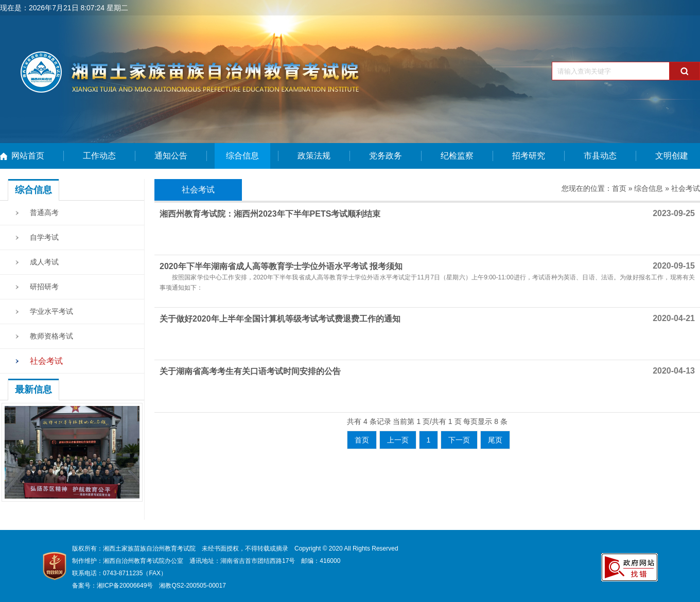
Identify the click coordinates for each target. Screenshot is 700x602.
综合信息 (242, 156)
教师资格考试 (51, 336)
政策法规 (314, 156)
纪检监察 (457, 156)
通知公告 (171, 156)
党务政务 (386, 156)
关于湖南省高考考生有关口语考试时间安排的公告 (250, 371)
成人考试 (44, 262)
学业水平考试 (51, 311)
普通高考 (44, 213)
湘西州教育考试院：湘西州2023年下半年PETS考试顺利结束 (270, 214)
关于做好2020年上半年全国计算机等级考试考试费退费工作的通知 (280, 319)
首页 (619, 188)
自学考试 (44, 237)
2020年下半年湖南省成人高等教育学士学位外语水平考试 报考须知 (281, 266)
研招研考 (44, 287)
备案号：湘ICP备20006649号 (112, 586)
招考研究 (529, 156)
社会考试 (46, 361)
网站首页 (28, 156)
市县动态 (600, 156)
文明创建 (672, 156)
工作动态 (99, 156)
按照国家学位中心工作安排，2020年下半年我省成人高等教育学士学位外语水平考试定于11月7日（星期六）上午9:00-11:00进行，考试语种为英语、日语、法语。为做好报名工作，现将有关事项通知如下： (427, 282)
